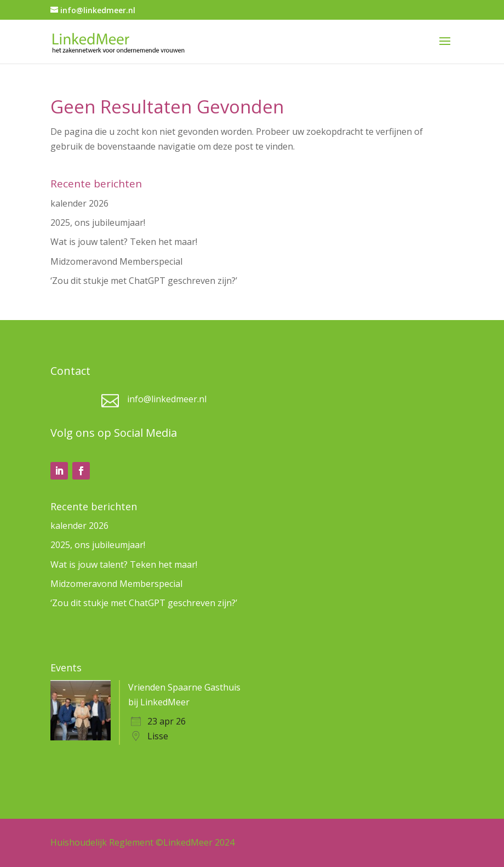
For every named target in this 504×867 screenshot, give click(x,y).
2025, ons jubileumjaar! (98, 223)
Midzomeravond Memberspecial (116, 261)
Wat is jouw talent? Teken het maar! (124, 242)
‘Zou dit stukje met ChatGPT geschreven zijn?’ (144, 281)
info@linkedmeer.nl (167, 399)
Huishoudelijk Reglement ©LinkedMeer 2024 (142, 842)
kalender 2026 (79, 203)
